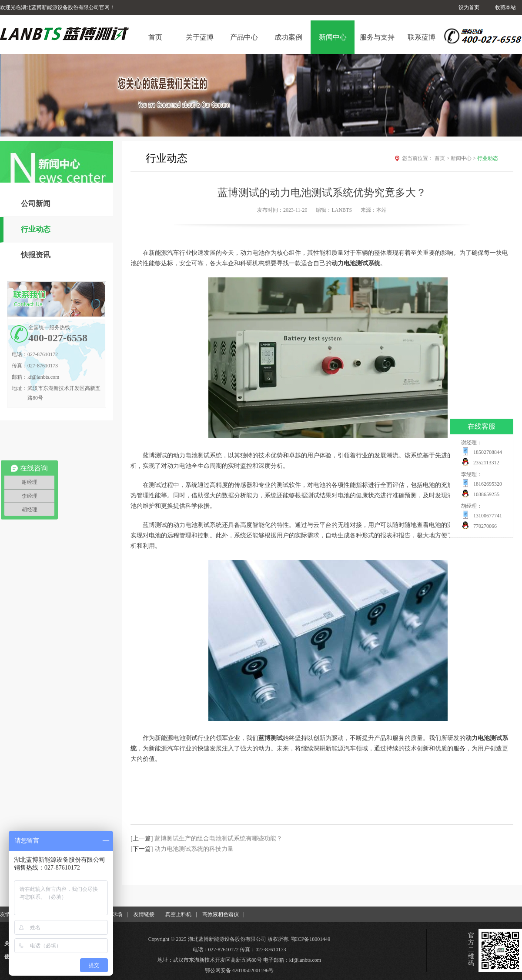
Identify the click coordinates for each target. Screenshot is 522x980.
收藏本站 (505, 7)
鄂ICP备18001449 (311, 939)
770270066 (485, 526)
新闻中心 (464, 158)
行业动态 (36, 229)
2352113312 (486, 463)
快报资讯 (36, 255)
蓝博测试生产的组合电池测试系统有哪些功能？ (218, 838)
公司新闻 (36, 204)
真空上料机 (178, 914)
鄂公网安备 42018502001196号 (239, 970)
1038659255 (486, 494)
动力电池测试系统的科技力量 (194, 849)
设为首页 (469, 7)
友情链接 (144, 914)
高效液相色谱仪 (221, 914)
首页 (443, 158)
